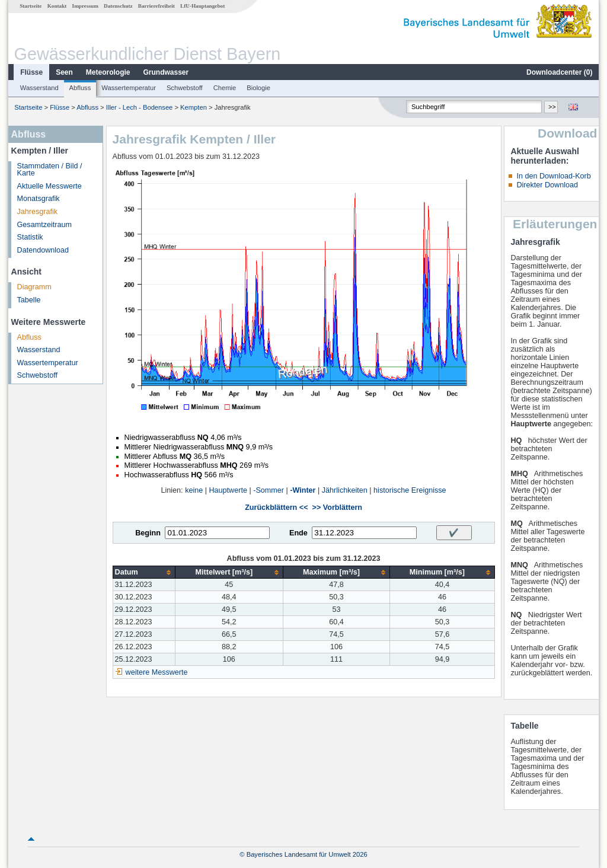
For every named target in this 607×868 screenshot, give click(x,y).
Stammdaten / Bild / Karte (50, 170)
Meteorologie (108, 72)
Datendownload (43, 250)
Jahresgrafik (38, 212)
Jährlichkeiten (345, 490)
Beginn (148, 533)
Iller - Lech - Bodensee (140, 107)
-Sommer (269, 490)
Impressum (85, 6)
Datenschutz (118, 6)
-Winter (303, 490)
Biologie (258, 88)
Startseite (31, 6)
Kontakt (57, 6)
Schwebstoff (185, 88)
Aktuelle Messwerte (49, 186)
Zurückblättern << (276, 508)
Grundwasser (166, 72)
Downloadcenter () (559, 72)
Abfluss (80, 88)
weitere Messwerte (157, 672)
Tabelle (29, 300)
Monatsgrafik (39, 199)
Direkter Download (547, 185)
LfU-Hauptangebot (202, 6)
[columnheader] (144, 572)
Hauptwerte (228, 490)
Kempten (194, 107)
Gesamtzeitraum (44, 225)
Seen (64, 72)
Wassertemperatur (129, 88)
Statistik (30, 237)
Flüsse (31, 72)
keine (194, 490)
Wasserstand (39, 88)
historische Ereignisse (410, 490)
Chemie (225, 88)
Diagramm (34, 287)
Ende (298, 533)
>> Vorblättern (337, 508)
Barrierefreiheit (156, 6)
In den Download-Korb (553, 176)
